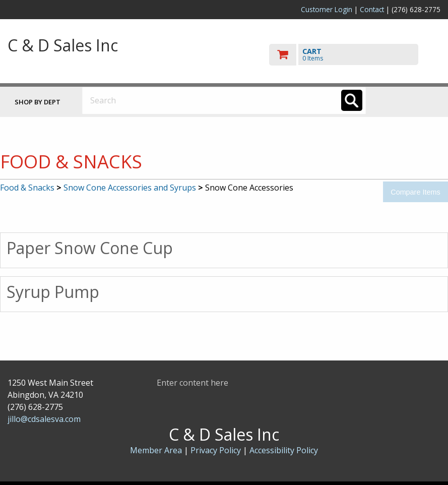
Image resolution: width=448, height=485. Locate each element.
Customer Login (327, 9)
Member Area (156, 450)
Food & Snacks (27, 188)
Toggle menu (410, 100)
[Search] (352, 100)
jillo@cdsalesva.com (44, 419)
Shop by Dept (38, 102)
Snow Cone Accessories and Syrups (130, 188)
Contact (372, 9)
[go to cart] (355, 55)
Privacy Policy (217, 450)
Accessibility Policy (284, 450)
